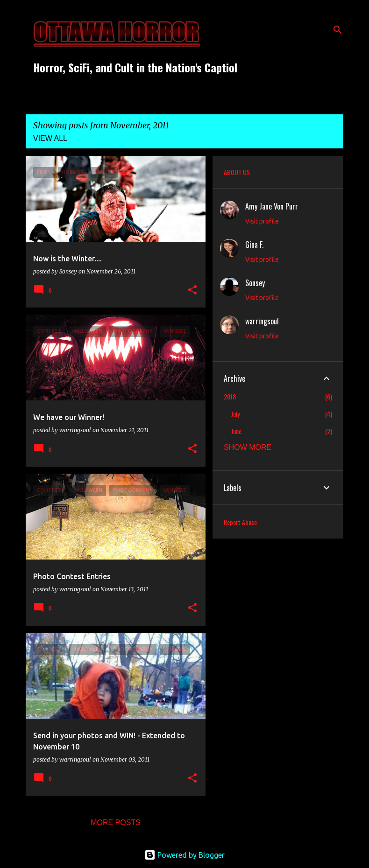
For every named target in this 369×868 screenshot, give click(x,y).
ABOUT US (237, 172)
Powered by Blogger (184, 855)
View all (50, 138)
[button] (192, 290)
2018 (230, 396)
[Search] (338, 30)
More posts (116, 822)
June (236, 431)
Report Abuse (240, 522)
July (235, 414)
